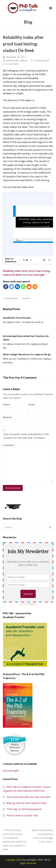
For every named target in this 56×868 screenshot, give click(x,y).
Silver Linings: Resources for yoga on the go (27, 354)
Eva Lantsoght (37, 275)
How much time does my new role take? (27, 797)
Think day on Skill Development (22, 809)
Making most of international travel (25, 803)
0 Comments (13, 64)
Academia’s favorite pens (17, 318)
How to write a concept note (20, 815)
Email (32, 405)
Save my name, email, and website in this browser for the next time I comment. (26, 436)
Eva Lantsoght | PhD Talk (35, 860)
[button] (51, 8)
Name (7, 405)
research (26, 298)
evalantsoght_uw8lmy (17, 60)
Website (7, 417)
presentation (11, 298)
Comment (9, 445)
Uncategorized (42, 60)
